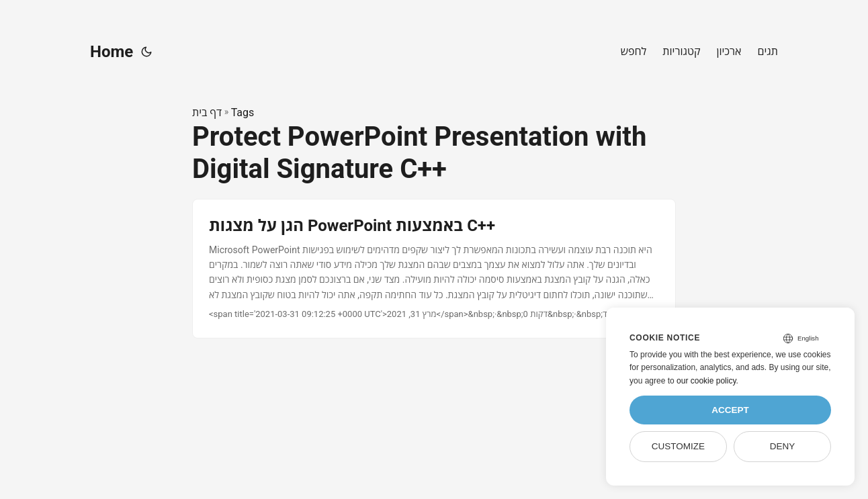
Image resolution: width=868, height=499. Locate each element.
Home (112, 52)
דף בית (207, 112)
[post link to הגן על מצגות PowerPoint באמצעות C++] (434, 269)
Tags (243, 112)
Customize (678, 446)
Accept (730, 410)
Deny (783, 446)
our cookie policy (706, 381)
